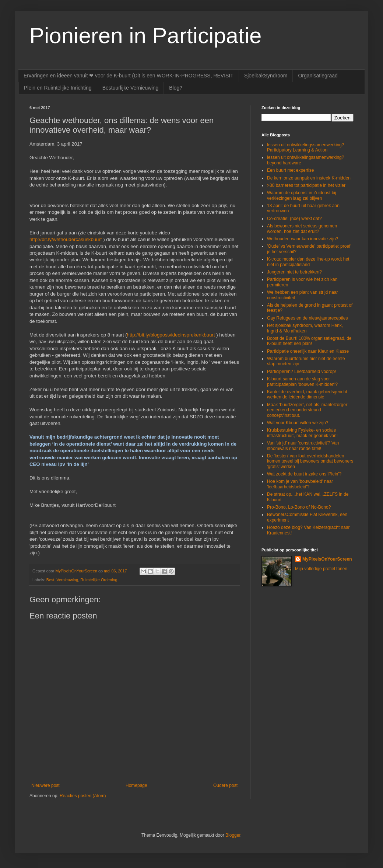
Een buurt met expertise (290, 170)
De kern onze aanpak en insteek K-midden (309, 178)
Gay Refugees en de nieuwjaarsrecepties (307, 318)
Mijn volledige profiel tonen (321, 569)
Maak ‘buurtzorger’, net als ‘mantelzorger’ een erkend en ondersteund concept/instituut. (308, 410)
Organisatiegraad (318, 76)
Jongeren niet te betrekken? (294, 272)
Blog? (176, 88)
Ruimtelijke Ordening (99, 580)
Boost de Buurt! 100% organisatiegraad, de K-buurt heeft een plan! (309, 341)
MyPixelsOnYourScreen (327, 559)
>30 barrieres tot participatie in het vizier (306, 185)
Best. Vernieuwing (62, 580)
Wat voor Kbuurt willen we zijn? (298, 423)
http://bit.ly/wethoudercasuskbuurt (66, 239)
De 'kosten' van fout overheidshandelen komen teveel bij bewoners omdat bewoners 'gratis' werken (310, 461)
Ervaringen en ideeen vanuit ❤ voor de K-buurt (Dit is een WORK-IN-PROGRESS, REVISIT (129, 76)
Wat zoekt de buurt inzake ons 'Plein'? (304, 474)
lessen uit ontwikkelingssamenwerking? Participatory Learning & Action (305, 147)
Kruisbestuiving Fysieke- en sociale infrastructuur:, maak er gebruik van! (302, 433)
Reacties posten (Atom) (83, 796)
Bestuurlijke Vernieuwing (131, 88)
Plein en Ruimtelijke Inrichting (58, 88)
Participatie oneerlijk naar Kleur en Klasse (308, 351)
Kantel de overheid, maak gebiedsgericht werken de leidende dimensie (307, 394)
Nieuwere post (45, 785)
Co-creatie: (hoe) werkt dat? (294, 219)
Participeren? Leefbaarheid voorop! (301, 372)
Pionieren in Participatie (145, 36)
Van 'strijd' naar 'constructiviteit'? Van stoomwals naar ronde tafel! (303, 446)
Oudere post (225, 785)
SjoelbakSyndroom (266, 76)
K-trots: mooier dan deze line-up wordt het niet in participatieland (308, 262)
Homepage (136, 785)
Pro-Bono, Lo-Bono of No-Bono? (299, 507)
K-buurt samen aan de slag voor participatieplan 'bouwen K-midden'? (302, 381)
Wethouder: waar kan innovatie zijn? (303, 239)
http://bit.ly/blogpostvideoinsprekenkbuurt (171, 335)
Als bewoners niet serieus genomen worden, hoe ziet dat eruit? (302, 229)
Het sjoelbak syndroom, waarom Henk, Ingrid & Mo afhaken (305, 328)
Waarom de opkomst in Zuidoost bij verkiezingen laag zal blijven (302, 195)
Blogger (233, 835)
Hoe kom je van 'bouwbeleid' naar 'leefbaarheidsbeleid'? (300, 484)
